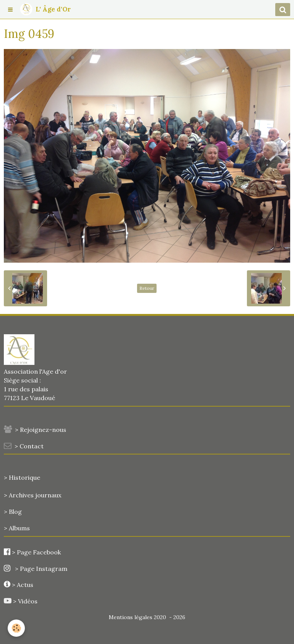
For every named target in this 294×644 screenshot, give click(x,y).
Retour (147, 288)
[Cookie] (16, 628)
